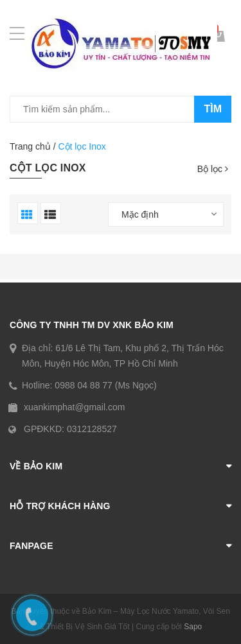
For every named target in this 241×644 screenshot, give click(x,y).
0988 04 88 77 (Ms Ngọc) (105, 385)
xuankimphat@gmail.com (74, 407)
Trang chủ (30, 146)
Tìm (213, 109)
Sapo (193, 627)
